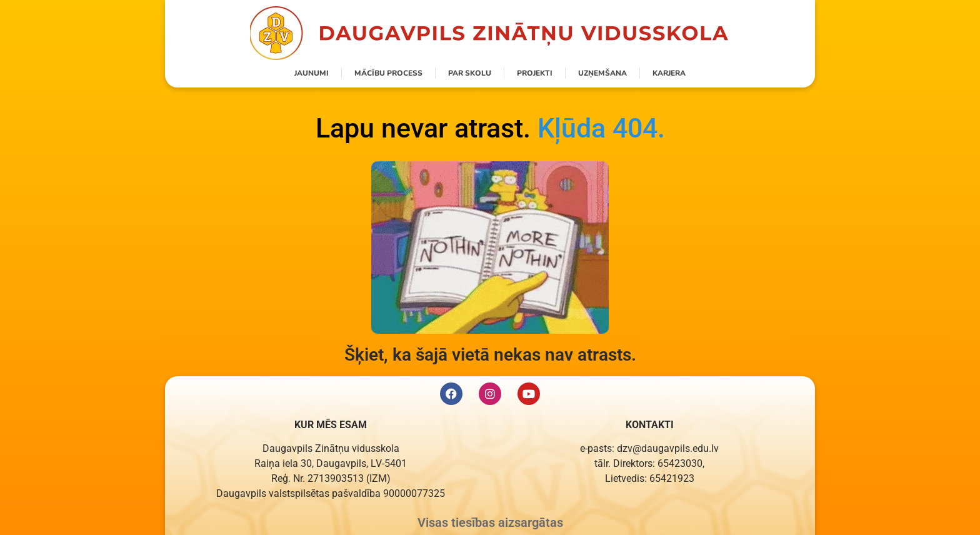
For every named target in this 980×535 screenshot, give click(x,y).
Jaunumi (312, 73)
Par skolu (470, 73)
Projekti (535, 73)
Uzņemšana (602, 73)
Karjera (669, 73)
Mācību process (388, 73)
